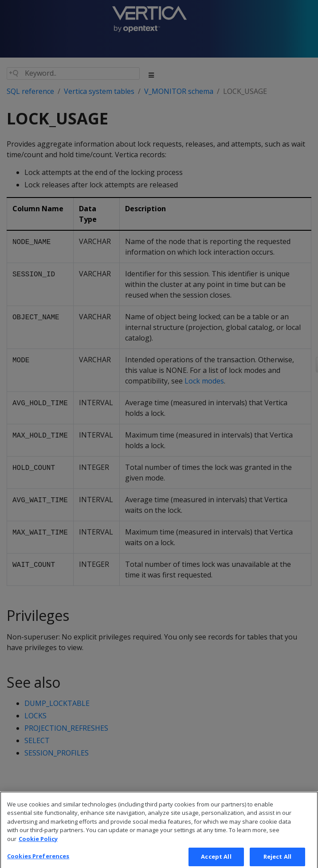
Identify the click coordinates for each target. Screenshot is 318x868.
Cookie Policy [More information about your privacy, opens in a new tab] (38, 847)
